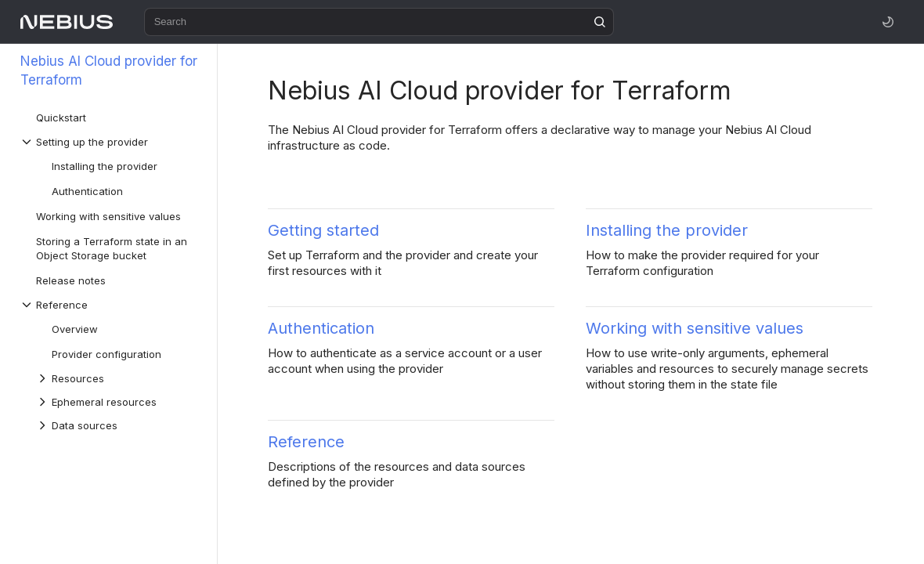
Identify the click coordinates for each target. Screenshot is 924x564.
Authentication (321, 328)
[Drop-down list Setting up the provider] (110, 142)
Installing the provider (667, 230)
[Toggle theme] (888, 22)
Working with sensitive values (695, 328)
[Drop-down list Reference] (110, 305)
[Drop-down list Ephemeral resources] (118, 402)
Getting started (323, 230)
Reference (306, 442)
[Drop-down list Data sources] (118, 425)
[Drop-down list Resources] (118, 378)
